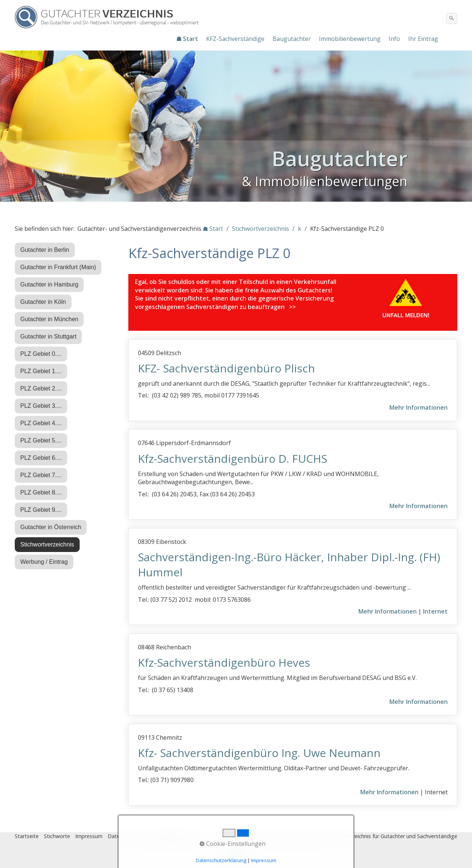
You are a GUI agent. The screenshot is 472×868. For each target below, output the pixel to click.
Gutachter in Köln (43, 302)
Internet (435, 611)
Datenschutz (123, 836)
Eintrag (152, 836)
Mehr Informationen (419, 407)
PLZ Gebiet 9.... (41, 510)
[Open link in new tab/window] (406, 299)
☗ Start (187, 39)
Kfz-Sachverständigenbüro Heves (224, 662)
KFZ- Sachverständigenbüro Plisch (226, 368)
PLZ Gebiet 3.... (41, 406)
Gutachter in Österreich (51, 527)
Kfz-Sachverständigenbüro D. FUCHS (232, 459)
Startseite (27, 836)
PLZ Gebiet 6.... (41, 458)
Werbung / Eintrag (44, 562)
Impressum (89, 836)
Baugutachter (292, 39)
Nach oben (236, 856)
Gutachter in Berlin (45, 250)
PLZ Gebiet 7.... (41, 475)
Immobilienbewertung (350, 39)
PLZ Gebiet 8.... (41, 492)
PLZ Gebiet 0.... (41, 354)
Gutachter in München (49, 319)
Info (394, 39)
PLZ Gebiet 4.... (41, 423)
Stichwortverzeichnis (47, 544)
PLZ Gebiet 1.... (41, 371)
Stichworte (57, 836)
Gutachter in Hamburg (49, 284)
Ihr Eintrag (423, 39)
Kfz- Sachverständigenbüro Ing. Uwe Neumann (259, 753)
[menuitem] (188, 39)
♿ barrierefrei (184, 836)
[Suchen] (452, 18)
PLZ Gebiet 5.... (41, 440)
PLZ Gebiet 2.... (41, 388)
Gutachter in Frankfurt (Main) (58, 267)
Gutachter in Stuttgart (48, 336)
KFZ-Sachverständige (235, 39)
